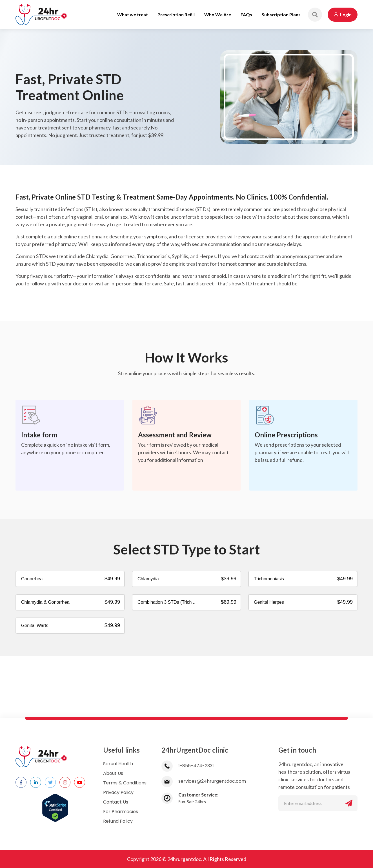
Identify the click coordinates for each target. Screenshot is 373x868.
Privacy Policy (118, 792)
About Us (113, 773)
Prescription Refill (176, 14)
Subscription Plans (281, 14)
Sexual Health (118, 764)
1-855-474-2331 (188, 766)
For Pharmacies (121, 812)
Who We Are (218, 14)
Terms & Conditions (125, 783)
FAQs (246, 14)
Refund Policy (118, 821)
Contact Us (116, 802)
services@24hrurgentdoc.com (204, 781)
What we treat (133, 14)
